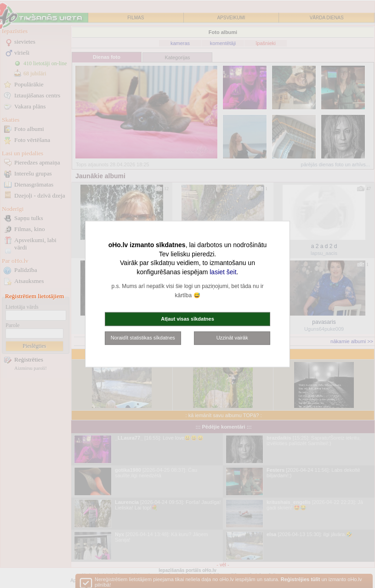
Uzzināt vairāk (232, 338)
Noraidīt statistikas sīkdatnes (143, 338)
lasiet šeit (223, 271)
